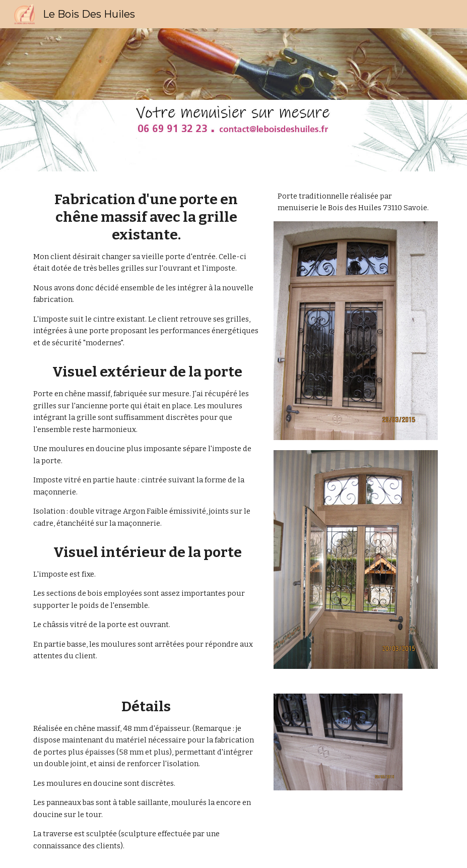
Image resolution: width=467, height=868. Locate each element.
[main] (146, 270)
